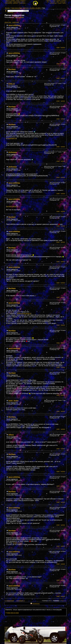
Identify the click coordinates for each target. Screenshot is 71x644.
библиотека (22, 3)
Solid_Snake (13, 401)
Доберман (13, 152)
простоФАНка (19, 17)
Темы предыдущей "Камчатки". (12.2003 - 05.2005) (26, 8)
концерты (23, 1)
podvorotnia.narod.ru (24, 313)
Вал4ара (12, 69)
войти (64, 3)
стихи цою (53, 2)
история (13, 1)
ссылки (60, 3)
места (23, 2)
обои (58, 2)
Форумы (7, 8)
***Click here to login (12, 613)
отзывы (58, 1)
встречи (64, 1)
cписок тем (8, 22)
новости (7, 1)
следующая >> (21, 601)
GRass (11, 435)
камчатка (49, 1)
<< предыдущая (9, 601)
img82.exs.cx (18, 543)
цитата (63, 47)
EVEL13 (12, 84)
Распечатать (36, 604)
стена (54, 1)
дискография (9, 2)
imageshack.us (11, 138)
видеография (17, 2)
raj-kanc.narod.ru (12, 206)
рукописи (15, 3)
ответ (58, 47)
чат (48, 2)
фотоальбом (9, 3)
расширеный (10, 12)
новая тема (16, 22)
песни (18, 1)
